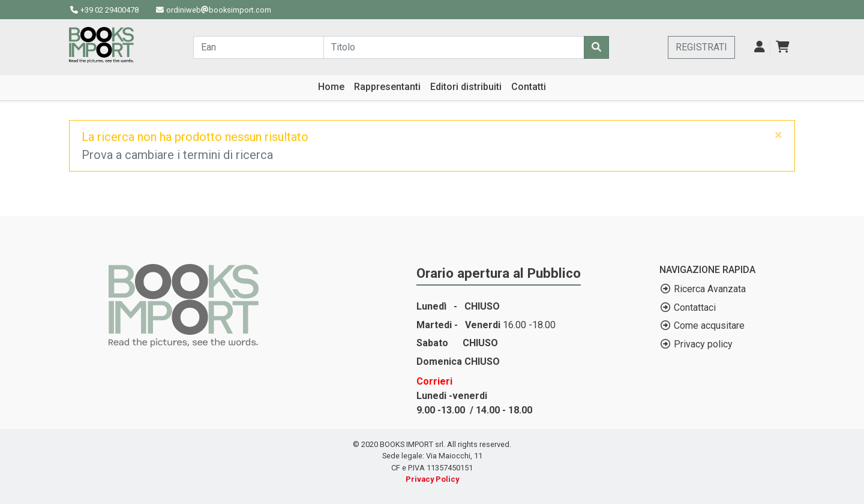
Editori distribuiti (466, 87)
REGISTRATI (701, 47)
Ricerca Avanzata (710, 289)
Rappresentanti (387, 87)
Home (331, 87)
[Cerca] (596, 47)
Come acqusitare (709, 325)
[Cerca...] (259, 47)
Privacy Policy (432, 479)
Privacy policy (703, 344)
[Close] (778, 135)
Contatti (529, 87)
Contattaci (695, 307)
